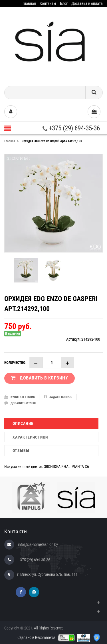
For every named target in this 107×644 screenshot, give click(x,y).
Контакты (48, 3)
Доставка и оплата (87, 3)
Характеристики (30, 437)
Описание (23, 423)
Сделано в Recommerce (36, 637)
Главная (29, 3)
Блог (64, 3)
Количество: (15, 363)
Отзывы (21, 451)
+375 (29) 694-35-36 (71, 128)
